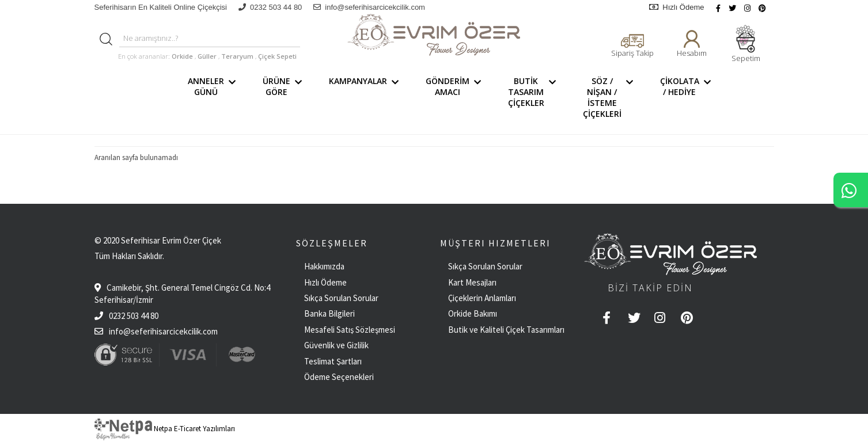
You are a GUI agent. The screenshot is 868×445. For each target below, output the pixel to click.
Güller (208, 56)
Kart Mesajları (472, 282)
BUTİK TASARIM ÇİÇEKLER (534, 97)
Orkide (182, 56)
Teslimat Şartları (333, 361)
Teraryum (238, 56)
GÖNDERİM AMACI (455, 97)
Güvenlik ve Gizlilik (336, 345)
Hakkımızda (324, 266)
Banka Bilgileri (329, 313)
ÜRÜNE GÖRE (284, 97)
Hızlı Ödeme (676, 7)
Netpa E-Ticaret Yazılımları (165, 429)
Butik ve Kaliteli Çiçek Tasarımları (506, 330)
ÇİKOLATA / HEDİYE (687, 97)
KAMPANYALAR (366, 97)
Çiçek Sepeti (276, 56)
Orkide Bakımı (473, 313)
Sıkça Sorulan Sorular (341, 298)
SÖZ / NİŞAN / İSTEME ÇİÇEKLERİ (610, 97)
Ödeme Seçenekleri (339, 377)
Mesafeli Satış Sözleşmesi (350, 330)
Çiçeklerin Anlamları (482, 298)
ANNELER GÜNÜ (214, 97)
